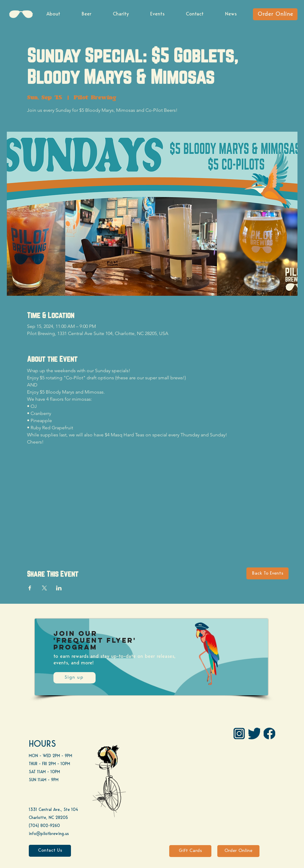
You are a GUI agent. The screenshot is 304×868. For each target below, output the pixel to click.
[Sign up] (75, 678)
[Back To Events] (267, 573)
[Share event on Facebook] (30, 588)
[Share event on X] (44, 588)
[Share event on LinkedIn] (59, 588)
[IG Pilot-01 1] (239, 733)
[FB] (269, 733)
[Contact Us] (50, 851)
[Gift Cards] (190, 851)
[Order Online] (275, 14)
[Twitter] (254, 733)
